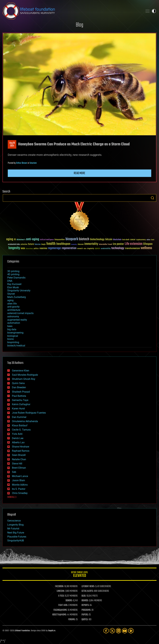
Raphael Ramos (21, 451)
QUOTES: (85, 620)
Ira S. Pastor (19, 489)
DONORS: (69, 601)
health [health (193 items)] (51, 244)
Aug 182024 (12, 144)
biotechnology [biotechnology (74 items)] (97, 240)
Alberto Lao (18, 442)
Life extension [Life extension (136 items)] (134, 244)
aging (10, 300)
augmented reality (17, 320)
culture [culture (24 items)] (148, 240)
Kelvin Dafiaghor (21, 404)
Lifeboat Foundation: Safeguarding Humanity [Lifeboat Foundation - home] (72, 11)
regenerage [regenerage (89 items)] (54, 248)
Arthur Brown (22, 163)
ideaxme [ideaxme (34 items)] (81, 245)
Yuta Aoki (17, 434)
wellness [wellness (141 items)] (146, 248)
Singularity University (19, 291)
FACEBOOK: (59, 586)
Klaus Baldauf (20, 425)
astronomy (13, 316)
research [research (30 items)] (80, 249)
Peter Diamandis (16, 278)
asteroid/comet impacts (20, 313)
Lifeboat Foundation (22, 631)
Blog (79, 25)
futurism (33, 163)
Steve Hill (17, 464)
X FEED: (61, 596)
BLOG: (84, 596)
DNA (10, 281)
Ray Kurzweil (14, 284)
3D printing (13, 271)
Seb (14, 472)
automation (14, 323)
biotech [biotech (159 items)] (84, 239)
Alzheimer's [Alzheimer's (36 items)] (21, 240)
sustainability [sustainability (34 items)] (106, 249)
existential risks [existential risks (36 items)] (14, 244)
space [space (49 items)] (97, 248)
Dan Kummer (19, 417)
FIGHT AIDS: (63, 605)
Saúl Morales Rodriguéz (25, 375)
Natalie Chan (19, 459)
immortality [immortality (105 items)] (91, 244)
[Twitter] (112, 631)
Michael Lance (20, 476)
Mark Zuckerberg (17, 297)
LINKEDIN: (61, 591)
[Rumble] (131, 631)
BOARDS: (85, 601)
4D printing (13, 274)
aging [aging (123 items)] (10, 239)
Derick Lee (18, 438)
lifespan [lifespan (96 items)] (148, 244)
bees (10, 326)
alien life (12, 304)
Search (152, 198)
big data (12, 329)
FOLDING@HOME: (60, 610)
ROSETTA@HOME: (59, 615)
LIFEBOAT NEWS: (88, 586)
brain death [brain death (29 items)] (126, 240)
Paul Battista (19, 396)
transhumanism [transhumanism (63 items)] (132, 248)
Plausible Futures (17, 537)
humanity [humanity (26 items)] (74, 245)
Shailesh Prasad (21, 392)
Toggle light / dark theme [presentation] (154, 11)
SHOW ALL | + (12, 497)
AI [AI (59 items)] (15, 240)
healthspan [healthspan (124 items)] (63, 244)
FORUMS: (72, 620)
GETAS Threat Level (79, 575)
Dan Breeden (19, 387)
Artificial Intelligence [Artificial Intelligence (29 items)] (47, 240)
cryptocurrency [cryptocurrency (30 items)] (141, 240)
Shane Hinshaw (21, 447)
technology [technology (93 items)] (118, 248)
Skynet (11, 294)
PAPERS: (85, 615)
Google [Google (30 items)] (43, 244)
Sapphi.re (52, 631)
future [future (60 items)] (31, 244)
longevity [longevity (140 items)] (14, 248)
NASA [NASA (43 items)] (23, 249)
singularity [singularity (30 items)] (91, 249)
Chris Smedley (20, 493)
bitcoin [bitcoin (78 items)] (109, 240)
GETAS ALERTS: (87, 591)
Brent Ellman (19, 468)
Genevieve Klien (21, 371)
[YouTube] (125, 631)
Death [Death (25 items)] (153, 240)
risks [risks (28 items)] (85, 249)
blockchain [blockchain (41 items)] (117, 240)
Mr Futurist (13, 529)
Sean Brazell (19, 455)
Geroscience (14, 521)
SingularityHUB (16, 541)
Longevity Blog (15, 525)
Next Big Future (16, 533)
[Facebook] (106, 631)
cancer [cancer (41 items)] (133, 240)
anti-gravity (13, 307)
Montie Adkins (20, 485)
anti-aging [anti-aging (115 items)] (33, 239)
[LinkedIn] (118, 631)
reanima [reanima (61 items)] (43, 248)
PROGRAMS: (86, 610)
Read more (79, 173)
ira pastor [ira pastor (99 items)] (118, 244)
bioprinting (13, 342)
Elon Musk (13, 287)
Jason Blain (18, 480)
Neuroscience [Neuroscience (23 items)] (29, 249)
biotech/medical (16, 346)
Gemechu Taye (20, 400)
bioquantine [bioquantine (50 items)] (60, 240)
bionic (11, 339)
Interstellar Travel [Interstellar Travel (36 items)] (106, 244)
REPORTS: (85, 605)
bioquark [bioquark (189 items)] (72, 239)
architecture (14, 310)
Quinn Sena (18, 383)
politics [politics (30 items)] (36, 249)
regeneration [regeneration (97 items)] (69, 248)
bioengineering (15, 333)
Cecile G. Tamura (21, 430)
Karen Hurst (18, 409)
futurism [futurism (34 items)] (38, 245)
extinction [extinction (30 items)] (24, 244)
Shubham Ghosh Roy (24, 379)
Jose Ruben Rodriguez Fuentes (29, 413)
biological (13, 336)
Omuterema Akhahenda (25, 421)
